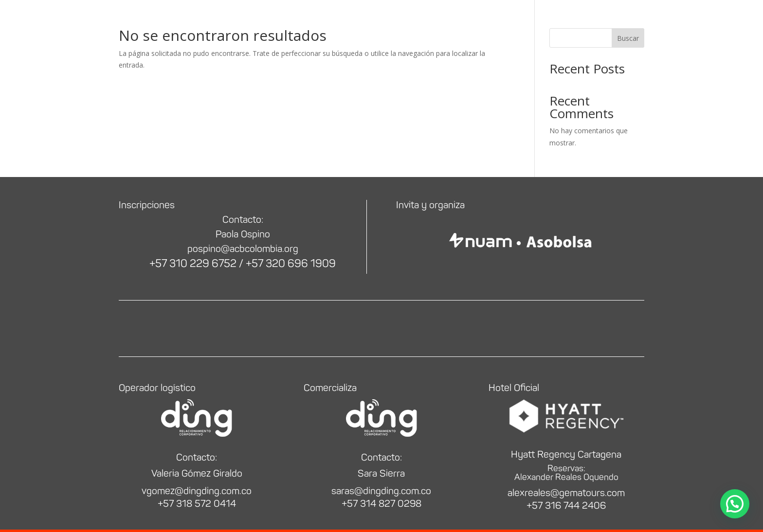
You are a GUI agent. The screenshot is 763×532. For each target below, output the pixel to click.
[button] (735, 504)
